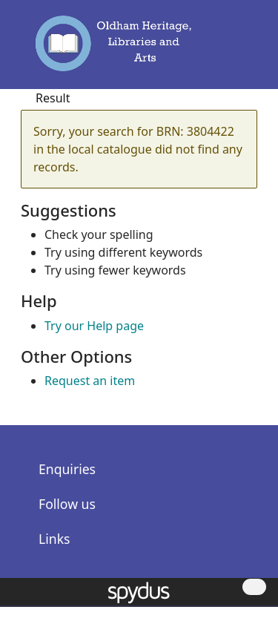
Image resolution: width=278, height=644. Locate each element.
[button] (219, 50)
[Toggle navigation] (239, 50)
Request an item (90, 381)
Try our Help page (94, 326)
